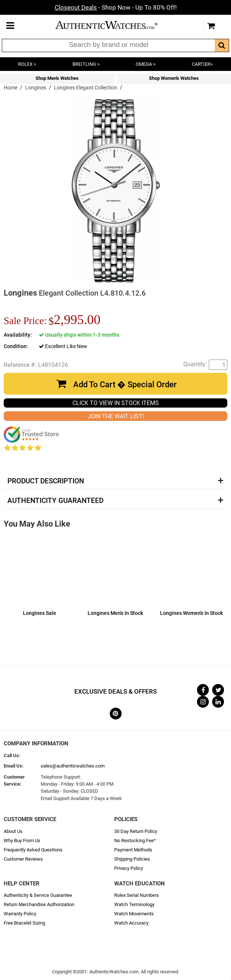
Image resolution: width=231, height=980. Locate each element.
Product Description (46, 481)
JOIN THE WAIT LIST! (116, 416)
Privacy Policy (129, 868)
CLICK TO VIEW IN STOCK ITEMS (116, 403)
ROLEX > (27, 64)
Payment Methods (133, 850)
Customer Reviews (23, 859)
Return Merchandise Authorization (39, 904)
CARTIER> (202, 64)
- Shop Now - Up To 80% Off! (116, 7)
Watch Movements (134, 914)
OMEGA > (146, 64)
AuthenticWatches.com (114, 25)
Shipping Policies (132, 859)
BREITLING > (86, 64)
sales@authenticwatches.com (73, 766)
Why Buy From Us (22, 841)
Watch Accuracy (131, 923)
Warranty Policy (20, 914)
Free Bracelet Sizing (24, 923)
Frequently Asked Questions (33, 850)
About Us (13, 831)
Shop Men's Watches (57, 78)
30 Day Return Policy (136, 831)
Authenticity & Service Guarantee (38, 895)
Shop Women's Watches (174, 78)
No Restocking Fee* (135, 841)
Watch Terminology (134, 904)
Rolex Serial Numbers (137, 895)
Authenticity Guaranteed (55, 501)
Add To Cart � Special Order (125, 384)
